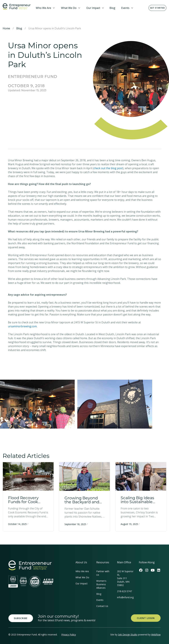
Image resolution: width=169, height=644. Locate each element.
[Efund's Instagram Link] (147, 570)
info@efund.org (125, 597)
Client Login (146, 618)
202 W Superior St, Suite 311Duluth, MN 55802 (125, 578)
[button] (45, 8)
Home (6, 28)
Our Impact (93, 8)
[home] (17, 7)
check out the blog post (108, 168)
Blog (112, 8)
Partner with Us (103, 573)
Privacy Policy (69, 635)
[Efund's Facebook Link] (141, 570)
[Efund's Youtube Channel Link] (153, 570)
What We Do (69, 8)
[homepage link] (30, 565)
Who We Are (43, 8)
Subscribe (21, 618)
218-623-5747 (124, 591)
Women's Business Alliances (101, 584)
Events (125, 8)
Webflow (156, 635)
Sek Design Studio (128, 635)
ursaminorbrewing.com (22, 326)
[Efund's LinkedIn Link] (159, 570)
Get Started (157, 8)
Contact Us (102, 606)
